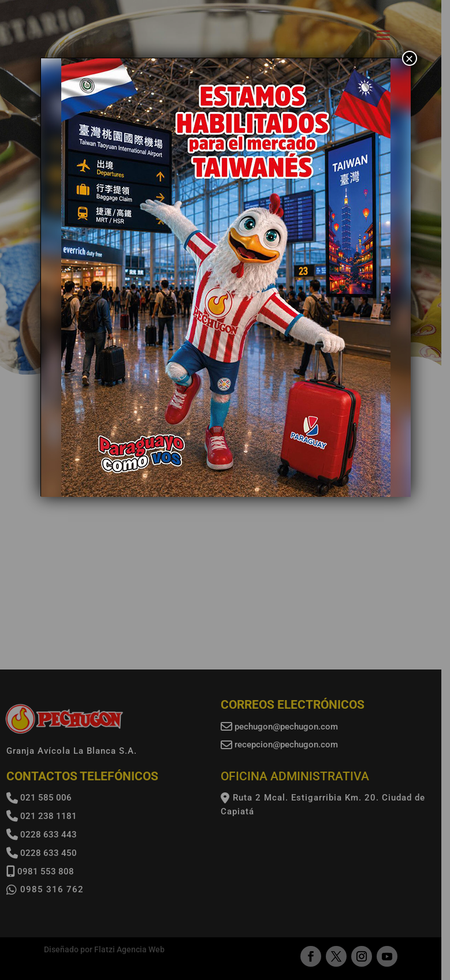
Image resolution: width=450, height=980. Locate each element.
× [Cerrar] (409, 58)
